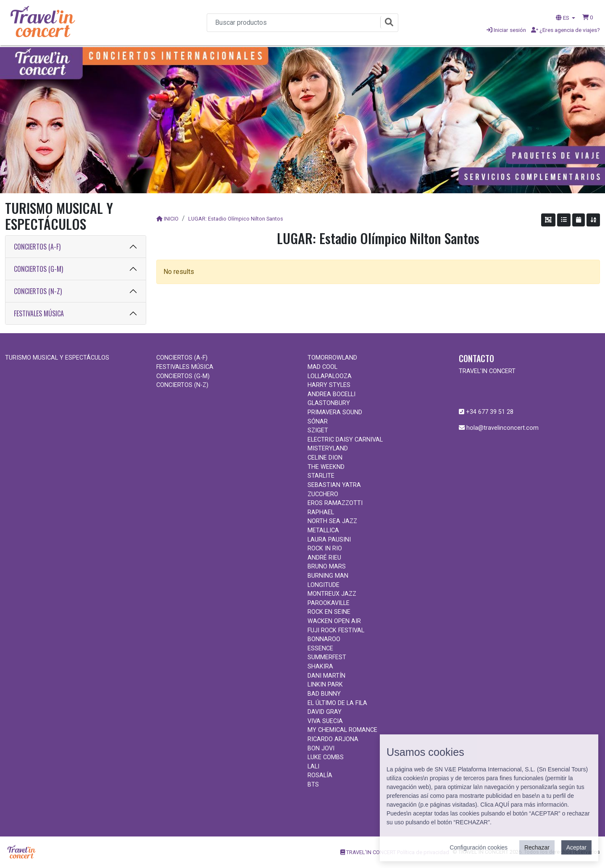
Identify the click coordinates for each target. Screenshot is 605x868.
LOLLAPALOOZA (330, 376)
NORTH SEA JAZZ (332, 521)
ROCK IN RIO (325, 548)
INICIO (171, 219)
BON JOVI (321, 748)
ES (563, 18)
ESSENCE (320, 648)
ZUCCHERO (323, 494)
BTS (313, 785)
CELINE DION (325, 458)
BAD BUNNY (324, 694)
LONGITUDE (324, 585)
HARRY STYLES (329, 385)
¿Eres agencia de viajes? (566, 30)
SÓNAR (318, 422)
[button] (588, 17)
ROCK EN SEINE (329, 612)
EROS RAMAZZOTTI (335, 503)
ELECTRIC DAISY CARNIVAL (345, 440)
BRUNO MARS (327, 567)
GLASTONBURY (329, 403)
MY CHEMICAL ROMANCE (342, 730)
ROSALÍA (320, 775)
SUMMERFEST (327, 657)
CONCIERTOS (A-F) (37, 247)
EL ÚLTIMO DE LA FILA (337, 703)
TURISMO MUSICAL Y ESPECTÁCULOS (57, 358)
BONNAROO (324, 639)
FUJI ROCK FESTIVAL (336, 630)
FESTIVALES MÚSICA (39, 313)
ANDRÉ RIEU (324, 558)
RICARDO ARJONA (333, 739)
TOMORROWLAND (332, 358)
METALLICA (323, 530)
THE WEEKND (326, 467)
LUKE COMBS (326, 757)
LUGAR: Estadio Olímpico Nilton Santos (236, 219)
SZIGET (318, 430)
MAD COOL (322, 367)
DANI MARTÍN (326, 676)
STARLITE (321, 476)
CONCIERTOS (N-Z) (38, 291)
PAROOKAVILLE (329, 603)
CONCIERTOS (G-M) (38, 269)
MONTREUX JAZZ (332, 594)
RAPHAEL (321, 512)
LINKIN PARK (325, 685)
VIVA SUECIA (325, 721)
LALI (313, 767)
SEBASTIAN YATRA (334, 485)
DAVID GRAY (325, 712)
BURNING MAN (328, 576)
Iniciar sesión (506, 30)
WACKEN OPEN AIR (334, 621)
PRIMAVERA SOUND (335, 412)
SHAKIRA (320, 667)
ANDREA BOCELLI (331, 394)
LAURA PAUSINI (329, 540)
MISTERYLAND (328, 448)
